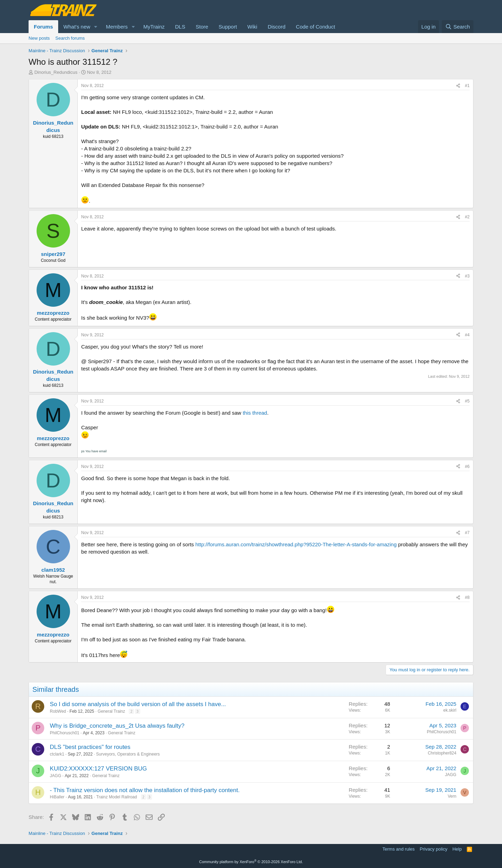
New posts (39, 38)
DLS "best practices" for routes (90, 747)
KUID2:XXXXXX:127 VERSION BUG (98, 769)
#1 (467, 86)
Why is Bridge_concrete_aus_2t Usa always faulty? (117, 726)
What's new (77, 27)
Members (117, 27)
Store (202, 27)
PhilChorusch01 (65, 733)
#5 (467, 401)
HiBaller (57, 797)
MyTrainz (154, 27)
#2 (467, 217)
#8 (467, 597)
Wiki (252, 27)
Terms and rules (399, 849)
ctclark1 (57, 754)
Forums (43, 27)
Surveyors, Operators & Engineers (128, 754)
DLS (180, 27)
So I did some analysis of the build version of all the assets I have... (138, 704)
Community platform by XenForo (251, 862)
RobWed (58, 711)
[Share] (458, 86)
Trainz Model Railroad (117, 797)
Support (228, 27)
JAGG (56, 776)
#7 (467, 533)
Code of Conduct (315, 27)
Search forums (70, 38)
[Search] (458, 27)
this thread (255, 413)
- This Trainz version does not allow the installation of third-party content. (145, 790)
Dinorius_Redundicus (56, 72)
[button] (96, 27)
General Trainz (111, 711)
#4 (467, 335)
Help (457, 849)
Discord (276, 27)
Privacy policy (434, 849)
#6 (467, 467)
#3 (467, 276)
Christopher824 (442, 753)
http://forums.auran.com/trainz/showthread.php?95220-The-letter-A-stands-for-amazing (296, 544)
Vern (452, 796)
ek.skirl (450, 710)
